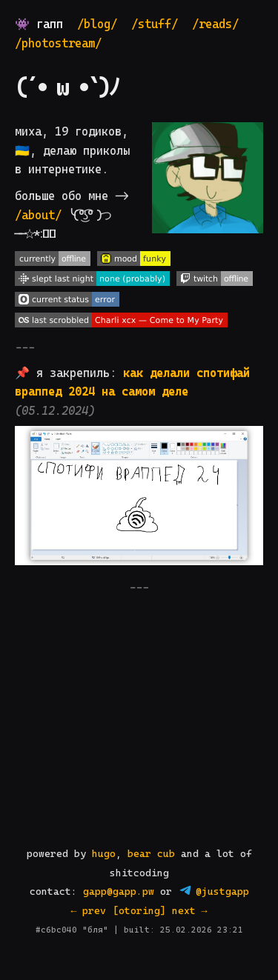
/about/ (38, 215)
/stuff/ (155, 24)
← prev (89, 911)
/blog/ (97, 24)
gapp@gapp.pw (119, 891)
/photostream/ (58, 43)
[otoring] (139, 911)
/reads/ (215, 24)
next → (190, 911)
